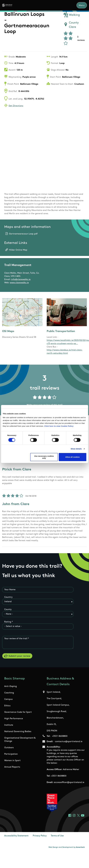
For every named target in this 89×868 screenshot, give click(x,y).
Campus (8, 699)
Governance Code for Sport (18, 712)
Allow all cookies (73, 457)
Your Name (10, 590)
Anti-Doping (11, 686)
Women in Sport (12, 761)
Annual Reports (12, 767)
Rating (8, 622)
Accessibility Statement (16, 836)
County (8, 609)
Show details (76, 449)
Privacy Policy (40, 836)
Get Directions (16, 106)
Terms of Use (57, 836)
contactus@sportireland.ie (69, 742)
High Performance (14, 719)
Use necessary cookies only (44, 457)
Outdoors (9, 748)
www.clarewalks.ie (19, 283)
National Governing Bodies (18, 732)
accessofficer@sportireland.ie (69, 782)
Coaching (9, 693)
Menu (82, 5)
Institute (9, 725)
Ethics (7, 706)
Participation (11, 754)
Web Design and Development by (67, 847)
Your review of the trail (16, 639)
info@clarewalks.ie (21, 280)
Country (8, 597)
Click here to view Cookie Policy (59, 426)
